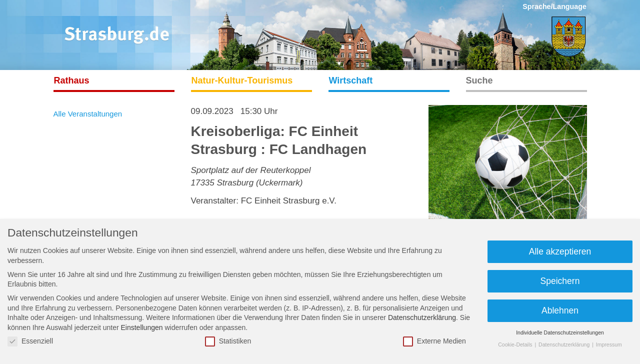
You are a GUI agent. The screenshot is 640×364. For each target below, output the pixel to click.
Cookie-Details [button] (516, 344)
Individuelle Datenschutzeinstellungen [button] (560, 332)
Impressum (609, 344)
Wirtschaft (351, 80)
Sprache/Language (554, 6)
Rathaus (72, 80)
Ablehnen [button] (560, 310)
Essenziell (30, 341)
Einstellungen (141, 327)
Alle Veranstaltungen (88, 114)
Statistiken (228, 341)
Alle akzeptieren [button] (560, 251)
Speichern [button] (560, 281)
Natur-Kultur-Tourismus (242, 80)
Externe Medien (434, 341)
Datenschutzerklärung (422, 317)
